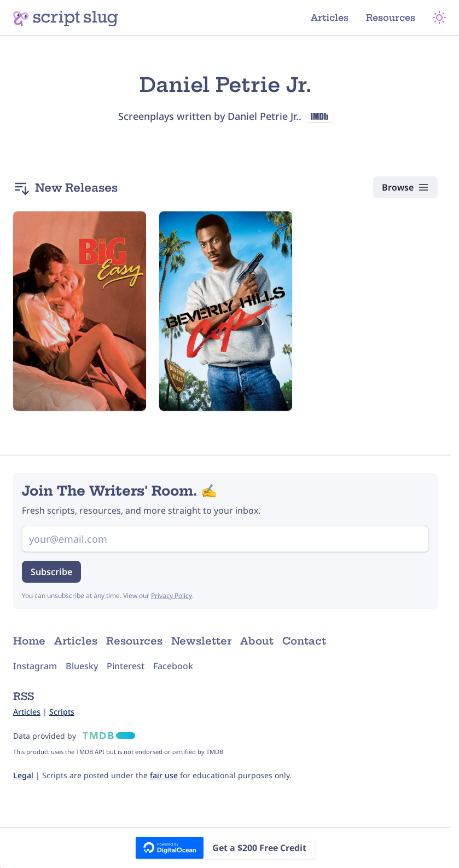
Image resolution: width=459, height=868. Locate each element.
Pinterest (126, 666)
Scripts (62, 712)
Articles (330, 18)
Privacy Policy (172, 596)
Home (29, 641)
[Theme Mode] (439, 18)
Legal (23, 775)
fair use (164, 775)
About (257, 641)
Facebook (173, 666)
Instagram (35, 666)
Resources (391, 18)
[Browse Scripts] (405, 187)
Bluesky (82, 666)
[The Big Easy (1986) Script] (80, 311)
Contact (304, 641)
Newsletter (201, 641)
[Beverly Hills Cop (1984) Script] (226, 311)
